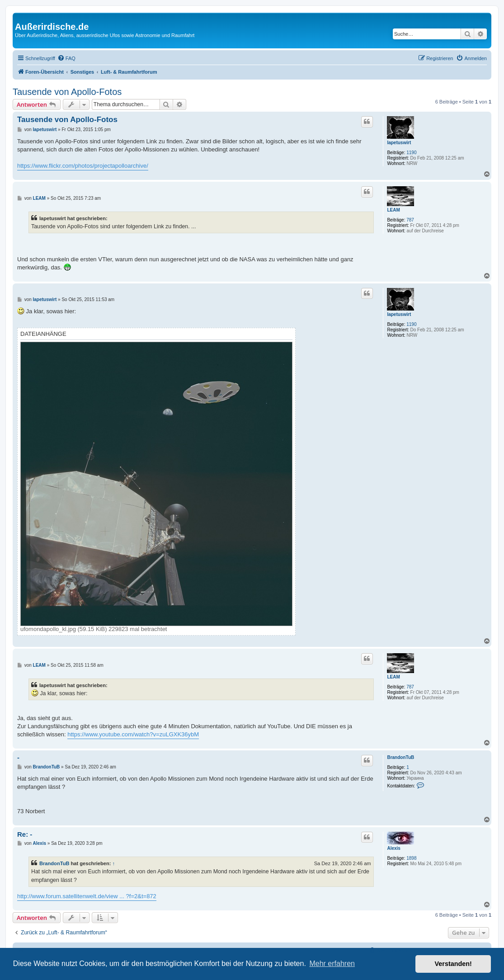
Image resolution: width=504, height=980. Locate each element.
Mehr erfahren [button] (332, 964)
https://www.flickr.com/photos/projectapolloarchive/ (83, 166)
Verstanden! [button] (453, 964)
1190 (411, 153)
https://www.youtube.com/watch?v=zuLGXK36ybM (133, 734)
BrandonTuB (400, 757)
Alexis (393, 848)
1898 (411, 858)
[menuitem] (66, 58)
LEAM (393, 210)
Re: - (25, 834)
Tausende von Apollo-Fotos (67, 92)
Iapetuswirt (399, 143)
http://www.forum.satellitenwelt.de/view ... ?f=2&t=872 (87, 896)
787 (410, 220)
